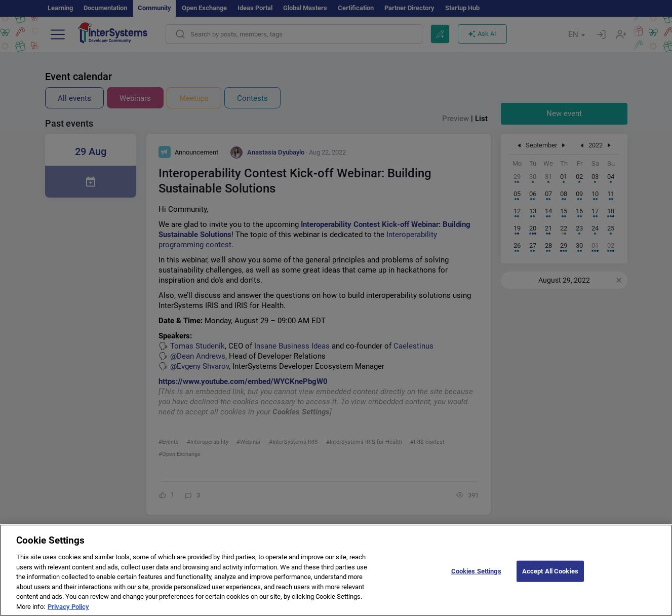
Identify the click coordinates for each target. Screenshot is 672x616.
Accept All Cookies (550, 578)
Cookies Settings (476, 578)
